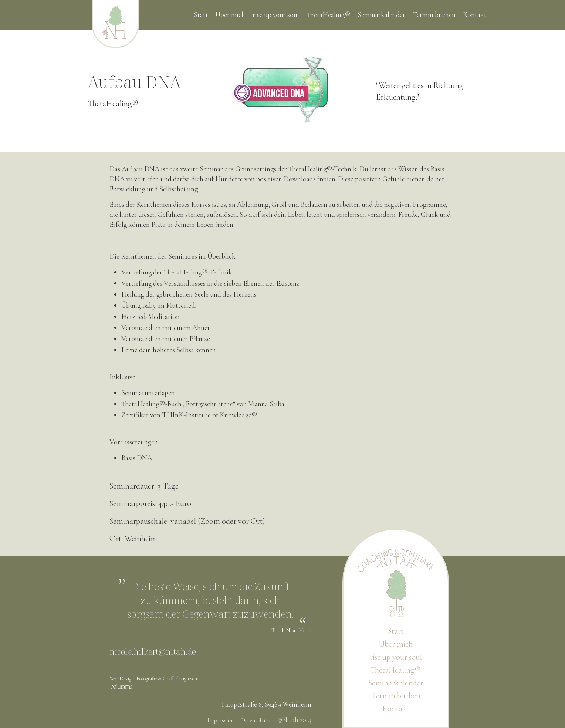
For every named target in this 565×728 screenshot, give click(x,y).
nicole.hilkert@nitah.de (153, 652)
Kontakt (475, 15)
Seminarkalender (381, 15)
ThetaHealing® (328, 15)
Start (201, 15)
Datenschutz (255, 720)
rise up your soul (276, 15)
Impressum (221, 720)
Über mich (230, 15)
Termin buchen (434, 15)
